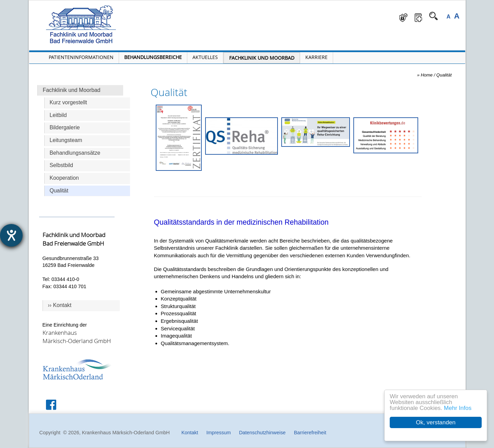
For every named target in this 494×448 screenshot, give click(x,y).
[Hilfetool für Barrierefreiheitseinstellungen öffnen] (11, 235)
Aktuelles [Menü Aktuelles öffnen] (205, 57)
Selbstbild (62, 165)
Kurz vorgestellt (68, 102)
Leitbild (58, 115)
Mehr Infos (458, 408)
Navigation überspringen (154, 5)
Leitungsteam (66, 140)
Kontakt (190, 433)
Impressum (218, 433)
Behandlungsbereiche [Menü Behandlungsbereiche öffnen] (153, 57)
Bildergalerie (65, 127)
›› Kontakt (60, 305)
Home (427, 75)
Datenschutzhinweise (262, 433)
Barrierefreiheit (310, 433)
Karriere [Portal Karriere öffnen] (316, 57)
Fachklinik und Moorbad (72, 90)
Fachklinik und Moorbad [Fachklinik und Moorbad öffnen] (262, 58)
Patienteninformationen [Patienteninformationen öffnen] (81, 57)
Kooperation (64, 178)
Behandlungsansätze (75, 153)
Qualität (59, 191)
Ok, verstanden (436, 422)
